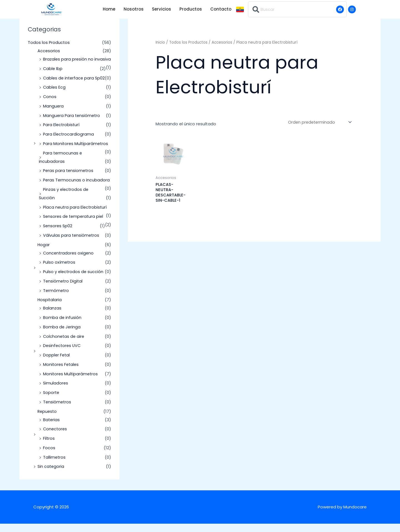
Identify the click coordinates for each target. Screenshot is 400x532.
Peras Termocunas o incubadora (77, 188)
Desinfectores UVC (63, 354)
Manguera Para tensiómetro (72, 124)
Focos (49, 456)
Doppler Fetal (57, 363)
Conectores (56, 437)
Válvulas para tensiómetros (72, 243)
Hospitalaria (50, 308)
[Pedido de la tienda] (319, 123)
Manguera (53, 114)
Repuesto (48, 420)
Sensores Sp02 (58, 234)
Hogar (44, 253)
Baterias (52, 428)
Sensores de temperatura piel (74, 225)
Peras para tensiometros (69, 179)
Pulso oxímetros (60, 270)
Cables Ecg (55, 95)
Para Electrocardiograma (69, 142)
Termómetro (56, 299)
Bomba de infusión (62, 326)
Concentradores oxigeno (69, 261)
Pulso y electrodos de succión (74, 280)
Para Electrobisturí (62, 133)
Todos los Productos (49, 42)
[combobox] (297, 9)
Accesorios (49, 51)
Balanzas (52, 316)
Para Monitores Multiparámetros (76, 152)
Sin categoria (51, 475)
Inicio (161, 42)
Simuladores (56, 391)
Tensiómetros (57, 410)
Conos (50, 105)
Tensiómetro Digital (63, 289)
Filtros (49, 447)
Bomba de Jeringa (62, 335)
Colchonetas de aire (64, 345)
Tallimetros (55, 465)
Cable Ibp (53, 77)
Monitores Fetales (62, 373)
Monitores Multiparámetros (71, 382)
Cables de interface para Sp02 (75, 86)
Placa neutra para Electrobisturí (76, 215)
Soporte (52, 401)
